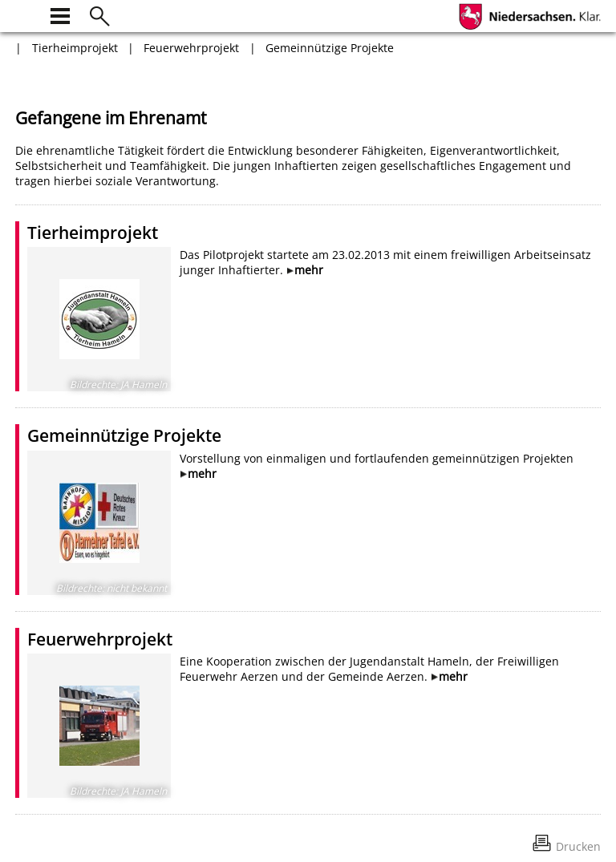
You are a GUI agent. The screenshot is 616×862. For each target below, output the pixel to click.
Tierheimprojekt (75, 48)
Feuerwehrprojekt (191, 48)
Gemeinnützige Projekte (330, 48)
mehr (309, 270)
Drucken (578, 846)
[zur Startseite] (25, 14)
